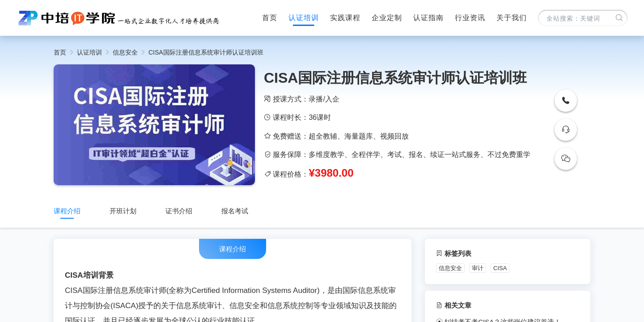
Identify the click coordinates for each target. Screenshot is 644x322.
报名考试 (235, 211)
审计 (478, 268)
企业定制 (387, 18)
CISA (500, 268)
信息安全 (125, 52)
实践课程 (345, 18)
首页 (270, 18)
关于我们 (512, 18)
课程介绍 (67, 211)
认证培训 (304, 18)
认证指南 (428, 18)
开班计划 (123, 211)
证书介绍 (179, 211)
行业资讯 (470, 18)
